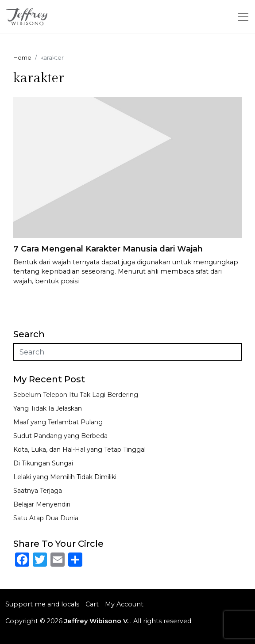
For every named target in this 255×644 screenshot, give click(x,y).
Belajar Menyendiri (42, 504)
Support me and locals (42, 604)
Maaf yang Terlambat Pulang (58, 422)
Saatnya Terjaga (38, 491)
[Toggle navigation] (243, 17)
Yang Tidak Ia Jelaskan (48, 408)
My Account (124, 604)
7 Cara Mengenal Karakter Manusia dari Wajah (108, 249)
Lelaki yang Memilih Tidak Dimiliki (65, 477)
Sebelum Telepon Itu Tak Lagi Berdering (76, 395)
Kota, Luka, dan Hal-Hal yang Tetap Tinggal (79, 450)
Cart (92, 604)
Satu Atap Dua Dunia (46, 518)
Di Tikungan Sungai (43, 463)
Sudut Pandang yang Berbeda (60, 436)
